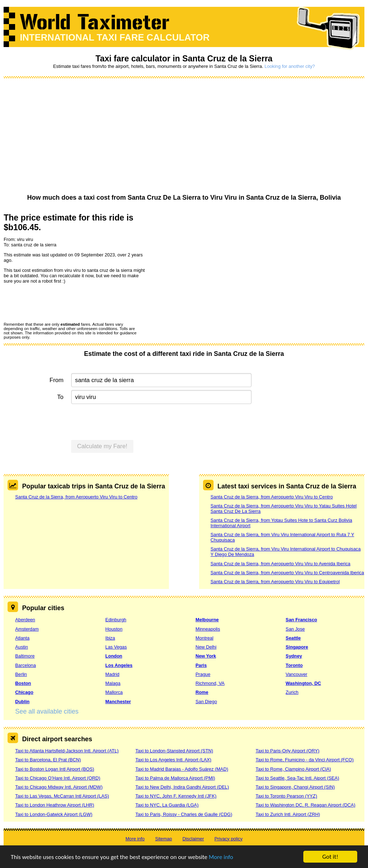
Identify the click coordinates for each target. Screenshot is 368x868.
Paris (201, 665)
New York (206, 656)
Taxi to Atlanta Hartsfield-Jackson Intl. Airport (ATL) (67, 751)
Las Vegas (116, 647)
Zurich (292, 692)
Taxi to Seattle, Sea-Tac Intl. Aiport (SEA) (297, 778)
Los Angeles (119, 665)
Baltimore (25, 656)
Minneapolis (208, 629)
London (114, 656)
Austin (22, 647)
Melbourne (207, 620)
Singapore (297, 647)
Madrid (112, 674)
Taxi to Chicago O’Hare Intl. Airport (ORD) (58, 778)
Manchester (118, 702)
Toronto (294, 665)
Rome (202, 692)
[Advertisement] (184, 136)
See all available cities (47, 711)
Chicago (24, 692)
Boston (23, 683)
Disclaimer (193, 839)
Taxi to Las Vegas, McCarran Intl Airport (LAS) (62, 796)
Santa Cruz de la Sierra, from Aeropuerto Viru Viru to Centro (76, 497)
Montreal (204, 638)
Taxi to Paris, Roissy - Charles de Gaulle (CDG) (184, 814)
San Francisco (301, 620)
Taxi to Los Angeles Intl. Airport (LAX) (173, 760)
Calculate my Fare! (102, 446)
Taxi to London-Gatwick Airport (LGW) (54, 814)
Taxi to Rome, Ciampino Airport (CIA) (293, 769)
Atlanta (22, 638)
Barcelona (26, 665)
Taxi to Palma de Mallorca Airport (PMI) (175, 778)
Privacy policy (229, 839)
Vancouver (296, 674)
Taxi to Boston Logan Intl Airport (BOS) (55, 769)
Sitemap (164, 839)
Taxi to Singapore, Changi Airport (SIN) (295, 787)
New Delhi (206, 647)
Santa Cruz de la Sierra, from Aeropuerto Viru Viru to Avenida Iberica (280, 564)
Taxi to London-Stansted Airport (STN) (174, 751)
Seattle (293, 638)
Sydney (294, 656)
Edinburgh (116, 620)
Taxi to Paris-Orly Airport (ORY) (287, 751)
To (60, 397)
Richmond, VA (210, 683)
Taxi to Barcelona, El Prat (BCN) (48, 760)
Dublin (22, 702)
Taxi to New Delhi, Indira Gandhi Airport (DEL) (182, 787)
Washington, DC (303, 683)
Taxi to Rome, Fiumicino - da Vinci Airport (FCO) (305, 760)
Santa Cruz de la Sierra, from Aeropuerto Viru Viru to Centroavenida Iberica (287, 573)
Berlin (21, 674)
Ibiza (110, 638)
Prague (203, 674)
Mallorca (114, 692)
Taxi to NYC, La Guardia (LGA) (167, 805)
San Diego (206, 702)
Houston (114, 629)
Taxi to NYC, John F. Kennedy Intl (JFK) (176, 796)
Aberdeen (25, 620)
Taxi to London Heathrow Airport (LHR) (55, 805)
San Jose (295, 629)
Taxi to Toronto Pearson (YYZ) (286, 796)
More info (221, 857)
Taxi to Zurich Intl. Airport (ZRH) (288, 814)
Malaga (113, 683)
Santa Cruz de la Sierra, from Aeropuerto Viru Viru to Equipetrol (275, 582)
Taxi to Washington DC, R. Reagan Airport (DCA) (305, 805)
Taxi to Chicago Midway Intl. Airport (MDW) (59, 787)
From (57, 380)
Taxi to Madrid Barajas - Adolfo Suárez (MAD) (182, 769)
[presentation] (58, 302)
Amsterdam (27, 629)
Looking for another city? (290, 66)
